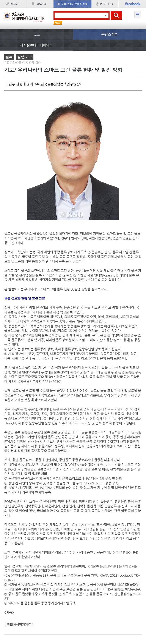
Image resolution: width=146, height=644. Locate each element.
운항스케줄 (109, 34)
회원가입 (41, 4)
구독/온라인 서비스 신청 (74, 4)
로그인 (15, 4)
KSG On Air (106, 4)
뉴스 (36, 34)
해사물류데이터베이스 (36, 45)
